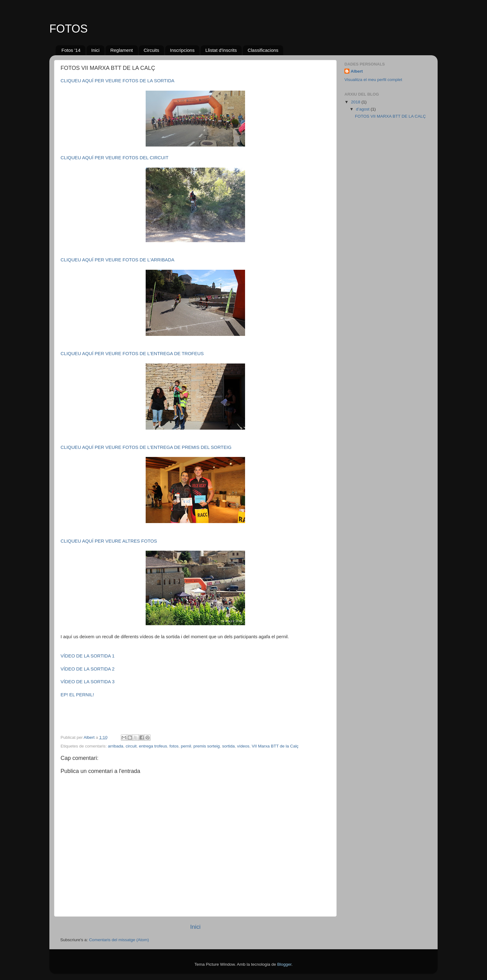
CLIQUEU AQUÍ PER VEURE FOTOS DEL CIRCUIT (114, 158)
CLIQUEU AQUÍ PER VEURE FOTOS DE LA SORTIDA (118, 81)
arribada (116, 746)
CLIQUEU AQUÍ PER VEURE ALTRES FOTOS (109, 541)
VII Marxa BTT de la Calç (275, 746)
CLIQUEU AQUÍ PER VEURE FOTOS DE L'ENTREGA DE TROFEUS (132, 354)
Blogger (284, 964)
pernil (186, 746)
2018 (356, 102)
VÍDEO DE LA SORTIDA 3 (88, 682)
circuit (131, 746)
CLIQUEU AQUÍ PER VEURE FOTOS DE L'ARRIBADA (117, 260)
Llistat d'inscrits (221, 50)
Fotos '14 (71, 50)
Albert (357, 71)
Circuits (151, 50)
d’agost (363, 109)
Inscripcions (182, 50)
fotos (174, 746)
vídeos (243, 746)
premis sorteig (207, 746)
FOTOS (68, 29)
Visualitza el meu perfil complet (373, 80)
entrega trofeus (153, 746)
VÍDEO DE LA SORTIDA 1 (88, 656)
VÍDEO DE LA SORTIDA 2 (88, 669)
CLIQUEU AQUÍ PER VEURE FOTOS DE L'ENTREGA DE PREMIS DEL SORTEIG (146, 447)
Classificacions (263, 50)
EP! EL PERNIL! (77, 695)
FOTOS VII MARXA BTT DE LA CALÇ (390, 116)
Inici (96, 50)
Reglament (122, 50)
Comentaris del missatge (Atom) (119, 940)
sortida (228, 746)
